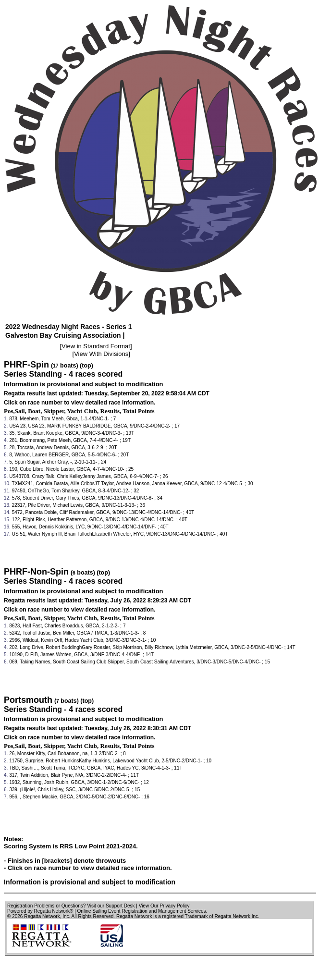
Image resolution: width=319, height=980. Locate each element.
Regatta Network (42, 916)
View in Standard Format (96, 346)
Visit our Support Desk (111, 906)
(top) (86, 366)
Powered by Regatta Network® (40, 911)
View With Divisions (101, 354)
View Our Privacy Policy (164, 906)
